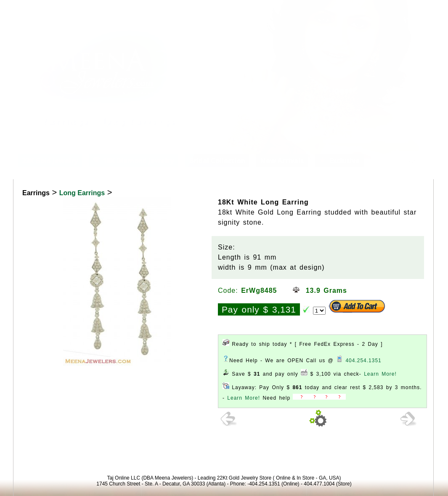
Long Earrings (82, 193)
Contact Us (137, 6)
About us (35, 6)
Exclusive (339, 161)
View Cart (396, 10)
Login (363, 10)
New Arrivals (282, 161)
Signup (430, 10)
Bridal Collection (217, 161)
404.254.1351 (363, 361)
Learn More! (380, 374)
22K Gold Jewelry (50, 161)
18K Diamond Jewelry (133, 161)
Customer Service (85, 6)
